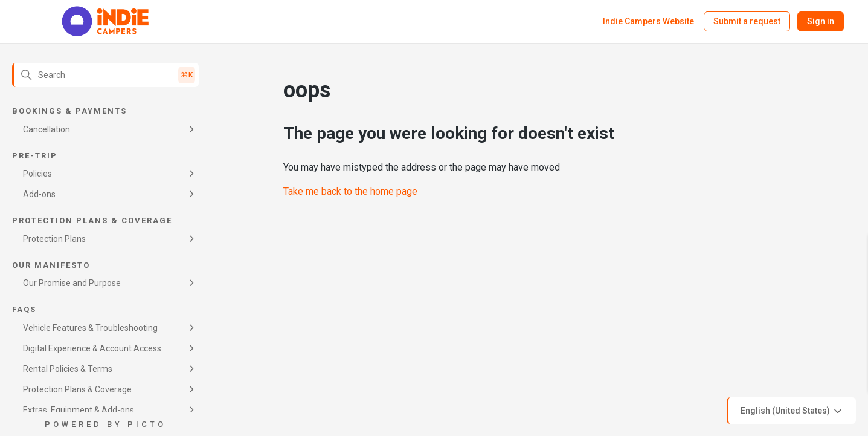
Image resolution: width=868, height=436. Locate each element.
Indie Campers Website (648, 21)
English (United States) (792, 411)
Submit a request (747, 21)
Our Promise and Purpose (72, 283)
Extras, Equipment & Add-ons (79, 410)
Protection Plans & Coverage (77, 389)
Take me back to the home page (350, 191)
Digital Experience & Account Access (92, 348)
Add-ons (39, 194)
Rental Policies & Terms (68, 369)
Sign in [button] (821, 21)
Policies (37, 174)
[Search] (105, 75)
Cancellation (47, 129)
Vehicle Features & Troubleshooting (90, 328)
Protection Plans (54, 239)
